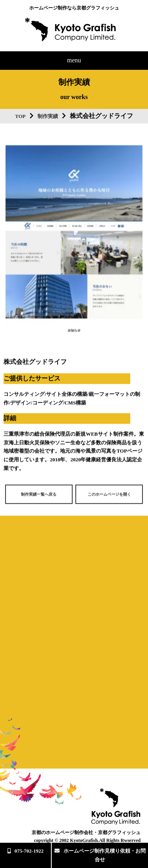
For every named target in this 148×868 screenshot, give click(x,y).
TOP (20, 116)
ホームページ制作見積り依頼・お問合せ (100, 855)
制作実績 (48, 116)
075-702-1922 (26, 851)
